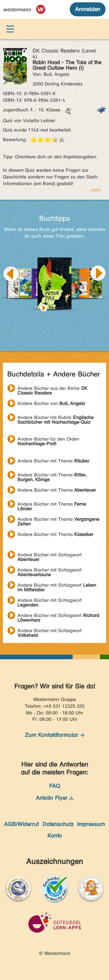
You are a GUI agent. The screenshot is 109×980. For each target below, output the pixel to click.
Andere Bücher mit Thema (53, 461)
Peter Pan (60, 308)
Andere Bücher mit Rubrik (56, 418)
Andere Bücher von (51, 403)
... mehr (93, 190)
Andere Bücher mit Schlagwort (50, 555)
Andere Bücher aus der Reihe (52, 389)
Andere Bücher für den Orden (48, 440)
